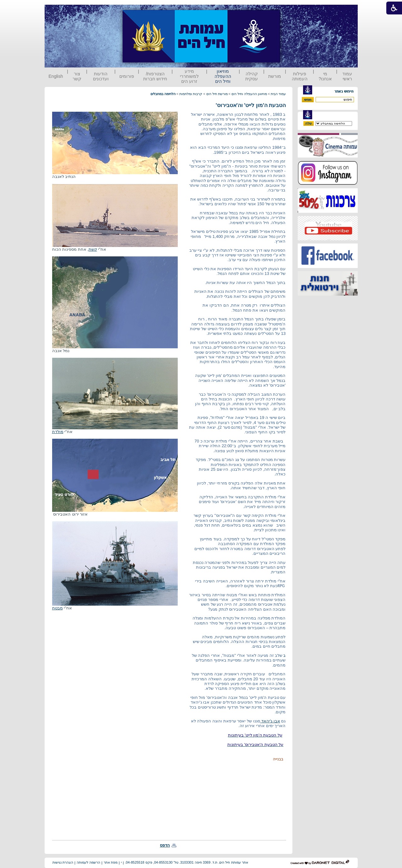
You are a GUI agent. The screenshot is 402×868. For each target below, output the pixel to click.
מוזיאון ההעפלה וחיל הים (223, 76)
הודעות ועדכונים (101, 76)
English (56, 76)
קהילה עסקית (252, 76)
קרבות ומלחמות (191, 94)
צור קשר (77, 76)
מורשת (275, 76)
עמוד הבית (278, 94)
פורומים (127, 76)
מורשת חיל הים (217, 94)
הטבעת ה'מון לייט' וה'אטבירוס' (251, 105)
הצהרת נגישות (63, 862)
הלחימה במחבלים (163, 94)
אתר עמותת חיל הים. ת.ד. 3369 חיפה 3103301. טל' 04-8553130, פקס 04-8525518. (187, 862)
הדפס (165, 845)
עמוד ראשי (347, 76)
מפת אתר (111, 862)
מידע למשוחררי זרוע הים (189, 76)
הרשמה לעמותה (88, 862)
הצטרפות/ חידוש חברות (155, 76)
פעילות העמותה (300, 76)
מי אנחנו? (325, 76)
